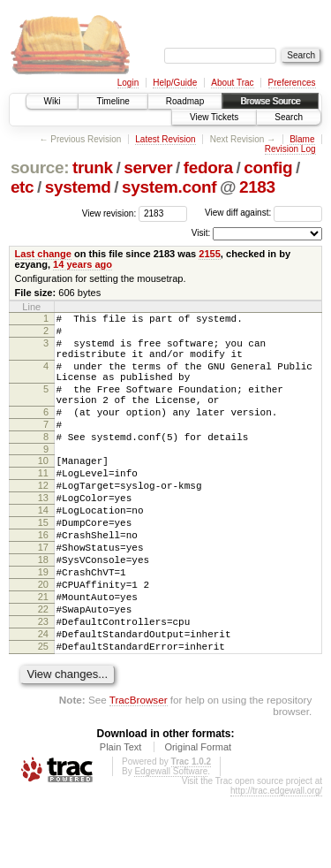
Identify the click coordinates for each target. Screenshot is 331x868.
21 (43, 655)
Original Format (198, 819)
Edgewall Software (171, 843)
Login (128, 83)
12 (43, 520)
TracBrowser (139, 771)
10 (43, 490)
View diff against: (263, 213)
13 (43, 535)
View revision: (109, 213)
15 (43, 565)
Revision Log (290, 149)
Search (289, 117)
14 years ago (83, 264)
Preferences (292, 83)
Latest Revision (165, 139)
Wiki (53, 101)
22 (43, 670)
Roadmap (185, 101)
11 (43, 505)
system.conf (169, 187)
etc (22, 187)
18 (43, 610)
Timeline (113, 101)
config (268, 168)
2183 (257, 187)
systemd (78, 187)
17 (43, 595)
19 (43, 625)
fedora (208, 168)
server (148, 168)
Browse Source (270, 101)
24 (43, 700)
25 (43, 715)
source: (40, 168)
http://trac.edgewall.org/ (276, 862)
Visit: (201, 233)
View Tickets (214, 117)
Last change (43, 254)
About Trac (232, 83)
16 (43, 580)
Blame (302, 139)
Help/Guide (175, 83)
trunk (93, 168)
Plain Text (121, 819)
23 (43, 685)
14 (43, 550)
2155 (210, 254)
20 (43, 640)
